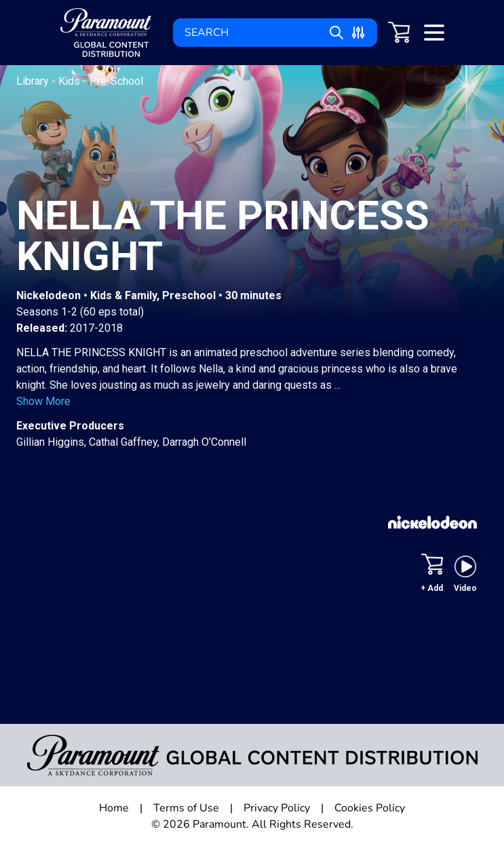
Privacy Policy (277, 808)
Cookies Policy (370, 808)
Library (34, 81)
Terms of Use (186, 808)
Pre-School (116, 81)
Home (114, 808)
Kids (71, 81)
